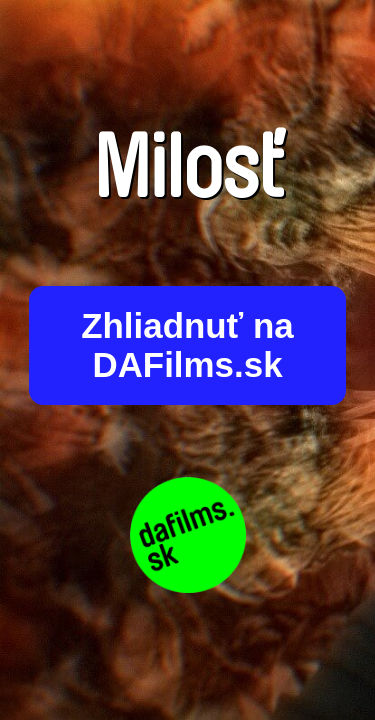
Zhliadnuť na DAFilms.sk (187, 345)
